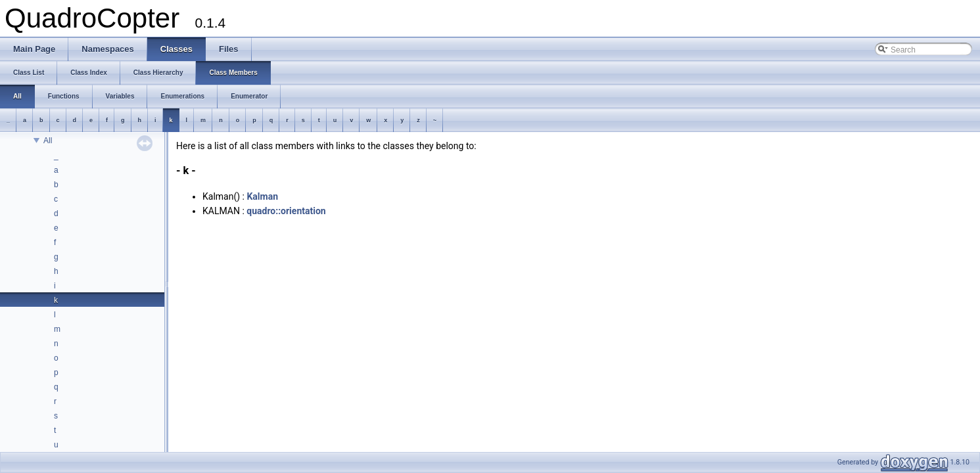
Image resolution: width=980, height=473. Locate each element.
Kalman (262, 196)
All (48, 141)
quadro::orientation (286, 211)
